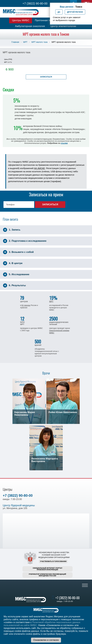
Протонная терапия (47, 20)
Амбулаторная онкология (30, 26)
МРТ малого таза (39, 42)
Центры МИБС (21, 20)
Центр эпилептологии (63, 26)
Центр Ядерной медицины (19, 505)
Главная (15, 42)
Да (59, 12)
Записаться (46, 77)
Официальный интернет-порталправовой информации (48, 569)
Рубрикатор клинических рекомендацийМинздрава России (47, 575)
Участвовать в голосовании (53, 561)
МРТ (25, 42)
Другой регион (75, 12)
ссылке (64, 143)
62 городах (26, 305)
